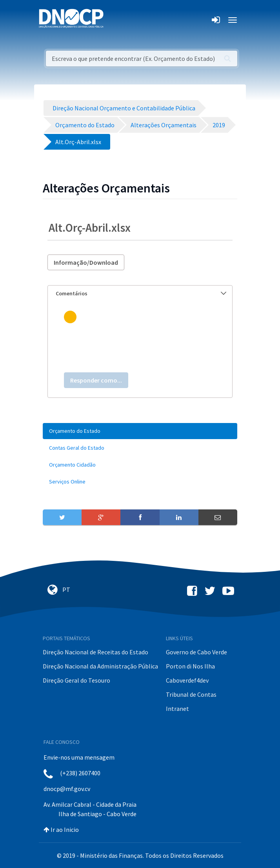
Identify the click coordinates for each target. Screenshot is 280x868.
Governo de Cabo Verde (196, 652)
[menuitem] (140, 431)
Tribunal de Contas (191, 694)
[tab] (140, 294)
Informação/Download (86, 262)
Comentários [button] (141, 293)
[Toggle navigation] (114, 20)
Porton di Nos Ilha (190, 666)
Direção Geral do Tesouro (76, 680)
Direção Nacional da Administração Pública (100, 666)
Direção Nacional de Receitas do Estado (95, 652)
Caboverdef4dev (187, 680)
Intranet (177, 709)
